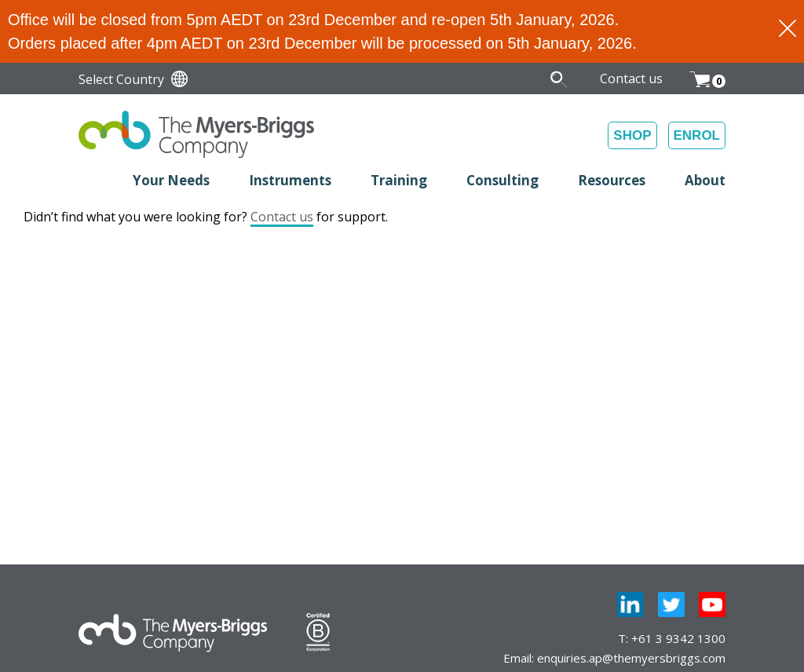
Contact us (282, 217)
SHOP (632, 135)
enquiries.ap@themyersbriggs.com (631, 658)
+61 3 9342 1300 (678, 638)
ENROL (697, 135)
